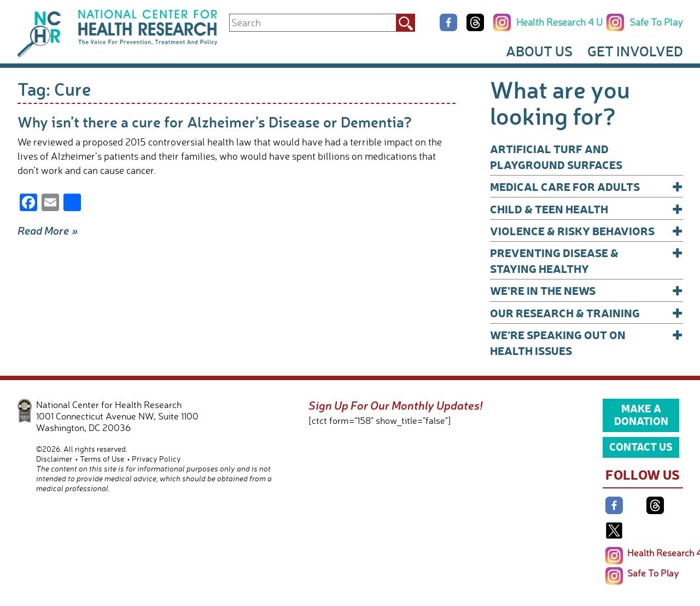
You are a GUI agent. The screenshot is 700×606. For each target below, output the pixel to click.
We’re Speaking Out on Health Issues (587, 342)
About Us (539, 51)
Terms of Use (102, 459)
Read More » (48, 230)
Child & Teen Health (587, 209)
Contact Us (641, 446)
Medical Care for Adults (587, 186)
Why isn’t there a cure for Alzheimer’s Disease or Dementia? (215, 122)
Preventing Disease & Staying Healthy (587, 260)
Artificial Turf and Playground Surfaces (556, 156)
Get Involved (635, 51)
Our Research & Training (587, 313)
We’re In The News (587, 290)
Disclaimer (54, 459)
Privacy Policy (156, 459)
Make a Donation (641, 415)
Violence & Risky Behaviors (587, 231)
